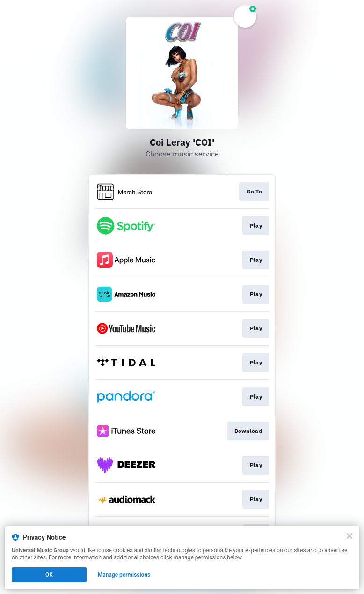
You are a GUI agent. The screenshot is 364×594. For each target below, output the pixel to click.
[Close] (349, 536)
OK (49, 575)
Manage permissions (124, 575)
